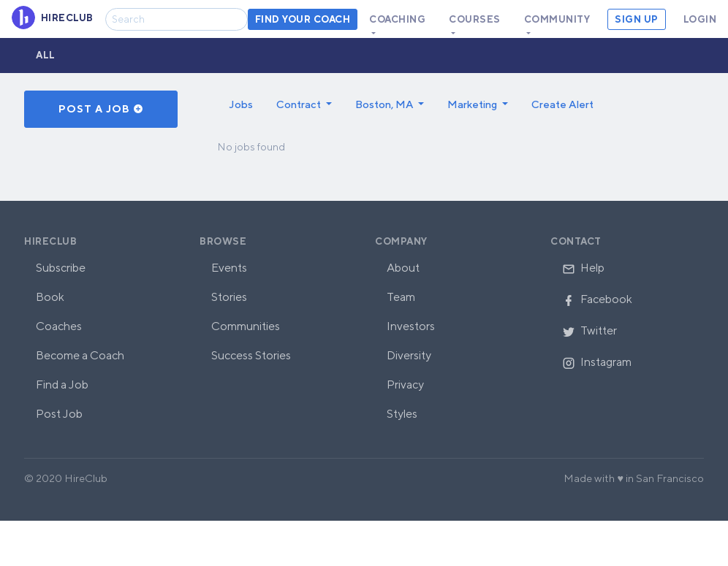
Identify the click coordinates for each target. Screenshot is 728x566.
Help (583, 268)
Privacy (405, 385)
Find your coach (303, 19)
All (46, 55)
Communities (246, 326)
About (403, 268)
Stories (229, 297)
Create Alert (562, 104)
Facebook (597, 299)
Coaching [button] (397, 19)
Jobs (241, 104)
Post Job (59, 414)
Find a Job (62, 385)
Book (50, 297)
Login (700, 19)
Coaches (59, 326)
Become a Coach (80, 355)
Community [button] (557, 19)
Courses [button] (475, 19)
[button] (304, 104)
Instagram (597, 362)
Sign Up (637, 19)
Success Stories (251, 355)
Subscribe (61, 268)
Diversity (409, 355)
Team (401, 297)
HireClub (50, 241)
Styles (402, 414)
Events (229, 268)
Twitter (589, 330)
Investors (411, 326)
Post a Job (101, 109)
